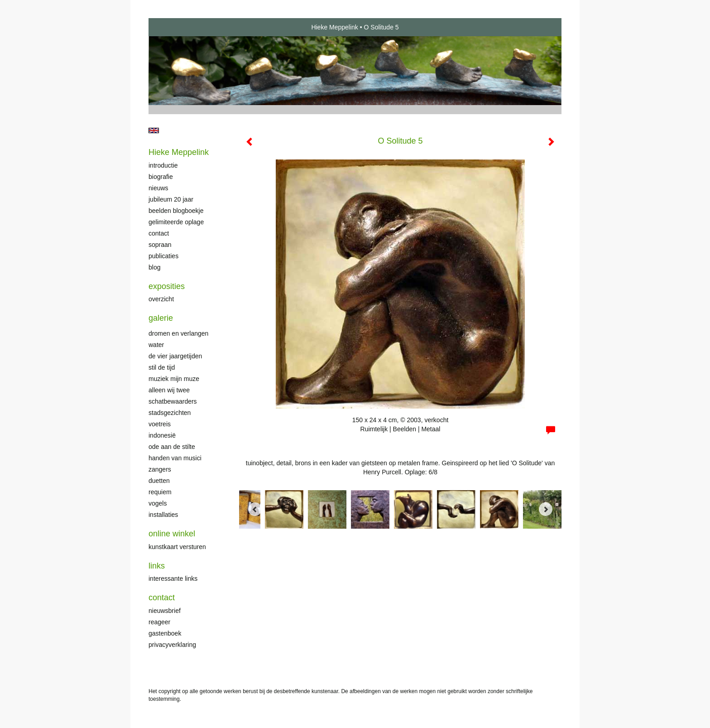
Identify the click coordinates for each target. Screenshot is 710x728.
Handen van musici (175, 458)
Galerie (161, 318)
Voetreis (160, 424)
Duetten (159, 481)
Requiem (160, 492)
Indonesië (162, 435)
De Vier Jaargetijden (175, 356)
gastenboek (165, 633)
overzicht (161, 299)
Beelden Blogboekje (176, 211)
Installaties (163, 515)
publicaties (163, 256)
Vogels (158, 503)
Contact (159, 233)
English (154, 130)
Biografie (161, 177)
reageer (159, 622)
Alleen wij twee (169, 390)
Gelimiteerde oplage (176, 222)
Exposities (167, 286)
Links (157, 566)
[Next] (546, 509)
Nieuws (158, 188)
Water (156, 345)
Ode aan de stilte (172, 447)
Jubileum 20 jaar (171, 199)
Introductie (163, 165)
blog (154, 267)
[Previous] (255, 509)
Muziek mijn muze (174, 379)
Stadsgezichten (170, 413)
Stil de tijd (162, 367)
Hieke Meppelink (335, 27)
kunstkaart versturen (177, 547)
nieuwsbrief (165, 611)
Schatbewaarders (173, 401)
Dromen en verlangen (178, 333)
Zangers (160, 469)
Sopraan (160, 245)
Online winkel (172, 534)
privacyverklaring (172, 645)
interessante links (173, 579)
